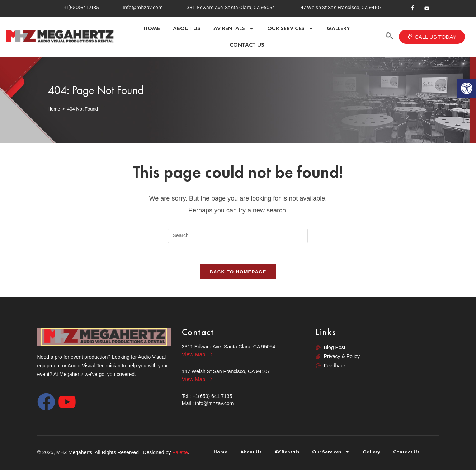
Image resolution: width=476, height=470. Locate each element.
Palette (180, 453)
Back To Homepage (238, 272)
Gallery (338, 28)
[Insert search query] (238, 236)
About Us (187, 28)
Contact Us (247, 45)
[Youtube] (427, 8)
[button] (467, 88)
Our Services (291, 28)
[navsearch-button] (389, 37)
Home (152, 28)
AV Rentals (234, 28)
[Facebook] (413, 8)
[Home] (54, 109)
